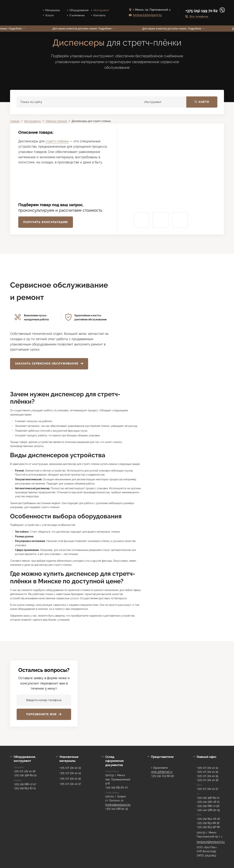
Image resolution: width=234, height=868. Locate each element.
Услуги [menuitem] (49, 15)
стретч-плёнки (57, 141)
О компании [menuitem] (77, 15)
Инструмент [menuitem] (101, 10)
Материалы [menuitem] (53, 10)
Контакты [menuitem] (99, 15)
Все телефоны (199, 17)
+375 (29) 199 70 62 (202, 11)
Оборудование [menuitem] (79, 10)
